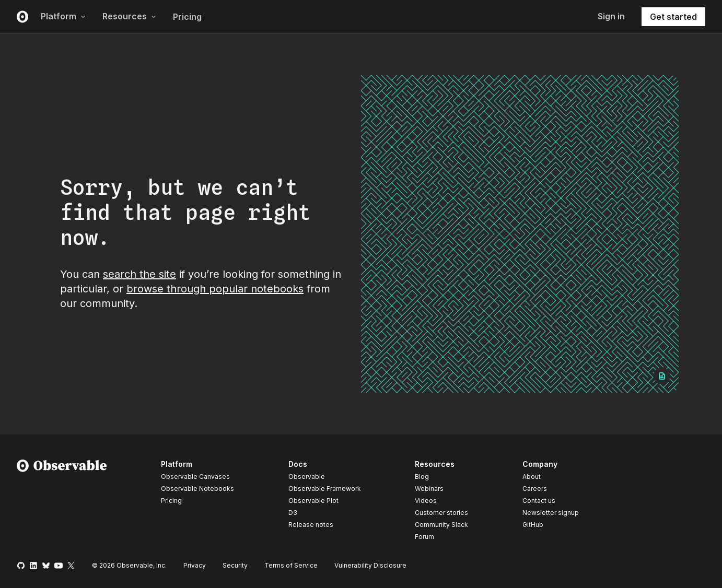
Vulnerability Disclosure (370, 565)
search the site (139, 274)
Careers (535, 489)
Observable (307, 477)
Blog (422, 477)
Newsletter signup (551, 513)
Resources (129, 16)
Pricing (187, 17)
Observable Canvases (195, 477)
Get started (673, 17)
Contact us (539, 501)
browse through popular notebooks (215, 289)
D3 (293, 513)
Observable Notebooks (197, 489)
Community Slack (441, 525)
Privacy (195, 565)
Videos (426, 501)
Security (235, 565)
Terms (291, 565)
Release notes (311, 525)
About (532, 477)
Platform (63, 16)
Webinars (429, 489)
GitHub (533, 525)
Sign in (611, 16)
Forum (424, 537)
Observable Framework (325, 489)
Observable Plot (313, 501)
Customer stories (441, 513)
